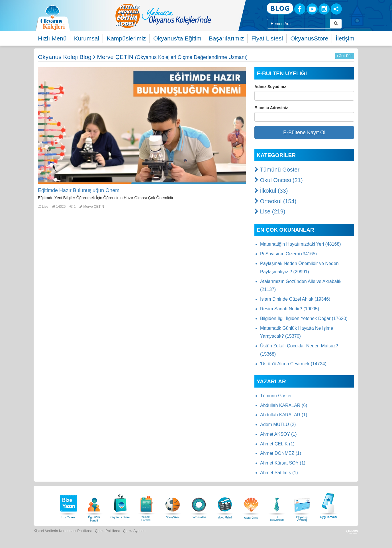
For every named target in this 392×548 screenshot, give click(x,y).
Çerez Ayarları (134, 531)
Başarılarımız (226, 38)
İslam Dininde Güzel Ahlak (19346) (295, 299)
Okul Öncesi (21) (279, 180)
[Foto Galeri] (199, 505)
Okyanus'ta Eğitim (177, 38)
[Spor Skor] (173, 505)
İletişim (345, 38)
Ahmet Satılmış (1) (279, 473)
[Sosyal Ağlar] (336, 9)
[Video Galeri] (225, 505)
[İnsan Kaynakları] (277, 505)
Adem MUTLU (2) (278, 424)
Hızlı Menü (52, 38)
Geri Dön (345, 56)
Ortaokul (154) (275, 201)
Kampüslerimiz (126, 38)
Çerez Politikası (107, 531)
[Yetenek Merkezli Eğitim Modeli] (186, 16)
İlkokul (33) (271, 191)
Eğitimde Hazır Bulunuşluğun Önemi (79, 190)
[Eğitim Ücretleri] (251, 505)
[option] (186, 16)
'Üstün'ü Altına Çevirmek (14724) (293, 364)
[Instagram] (324, 9)
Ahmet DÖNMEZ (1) (281, 453)
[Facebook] (300, 9)
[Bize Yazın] (68, 505)
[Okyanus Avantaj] (302, 505)
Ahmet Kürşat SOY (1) (283, 463)
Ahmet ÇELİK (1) (277, 444)
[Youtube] (312, 9)
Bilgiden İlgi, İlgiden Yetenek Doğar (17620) (304, 318)
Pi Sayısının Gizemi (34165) (288, 254)
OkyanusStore (309, 38)
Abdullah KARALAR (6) (284, 405)
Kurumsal (87, 38)
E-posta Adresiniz (271, 108)
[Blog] (280, 9)
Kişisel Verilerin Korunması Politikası (63, 531)
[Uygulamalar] (328, 505)
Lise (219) (270, 211)
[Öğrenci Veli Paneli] (94, 505)
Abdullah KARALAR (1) (284, 415)
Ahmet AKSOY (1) (278, 434)
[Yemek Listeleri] (146, 505)
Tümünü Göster (277, 170)
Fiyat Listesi (267, 38)
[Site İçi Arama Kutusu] (299, 24)
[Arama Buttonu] (336, 24)
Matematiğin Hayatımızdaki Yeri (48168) (301, 244)
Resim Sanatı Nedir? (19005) (290, 309)
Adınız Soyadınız (270, 87)
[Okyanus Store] (120, 505)
